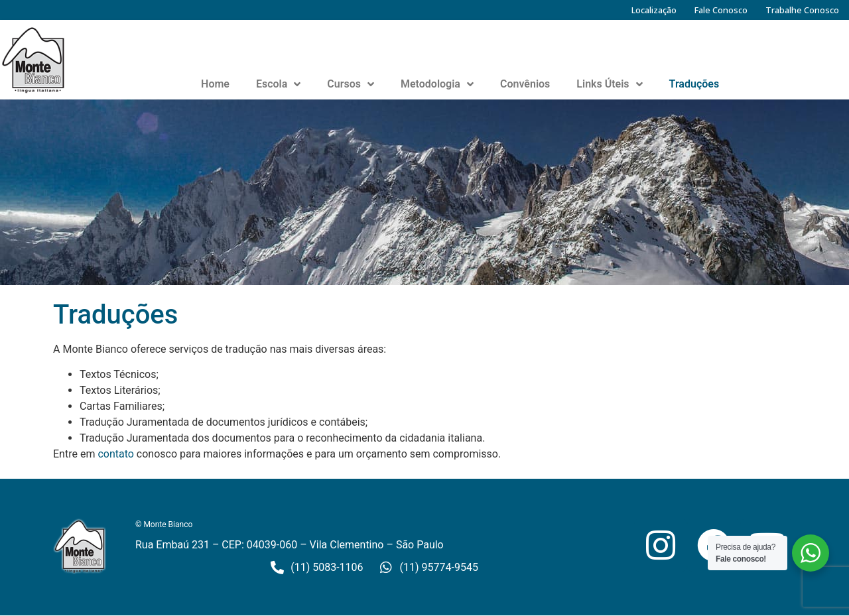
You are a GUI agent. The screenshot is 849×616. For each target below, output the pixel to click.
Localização (654, 10)
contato (115, 454)
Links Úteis (609, 84)
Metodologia (437, 84)
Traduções (694, 84)
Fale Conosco (721, 10)
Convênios (525, 84)
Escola (278, 84)
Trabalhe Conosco (802, 10)
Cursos (351, 84)
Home (215, 84)
